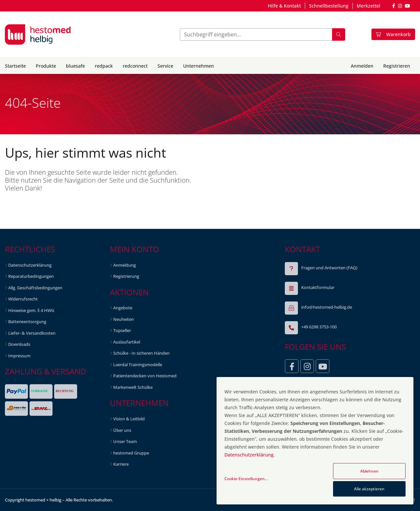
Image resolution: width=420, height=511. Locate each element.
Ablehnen (369, 471)
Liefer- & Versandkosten (32, 333)
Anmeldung (125, 265)
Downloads (19, 344)
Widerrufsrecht (23, 299)
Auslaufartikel (127, 342)
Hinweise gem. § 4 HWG (31, 310)
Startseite (15, 66)
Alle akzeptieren (369, 489)
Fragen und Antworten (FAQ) (329, 268)
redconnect (135, 66)
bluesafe (75, 66)
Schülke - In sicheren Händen (141, 353)
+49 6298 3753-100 (319, 327)
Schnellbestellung (329, 6)
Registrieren (397, 66)
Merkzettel (368, 6)
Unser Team (125, 441)
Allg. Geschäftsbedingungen (35, 288)
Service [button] (165, 66)
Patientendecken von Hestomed (145, 376)
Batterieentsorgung (27, 322)
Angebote (123, 308)
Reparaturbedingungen (31, 276)
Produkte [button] (46, 66)
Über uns (122, 430)
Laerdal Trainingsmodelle (138, 365)
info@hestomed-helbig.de (327, 307)
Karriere (121, 464)
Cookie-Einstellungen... (246, 479)
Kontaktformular (318, 287)
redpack (104, 66)
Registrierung (126, 276)
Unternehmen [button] (199, 66)
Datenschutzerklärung (30, 265)
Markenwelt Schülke (133, 387)
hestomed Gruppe (131, 453)
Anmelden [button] (362, 66)
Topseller (122, 330)
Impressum (19, 356)
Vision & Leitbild (129, 419)
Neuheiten (124, 319)
